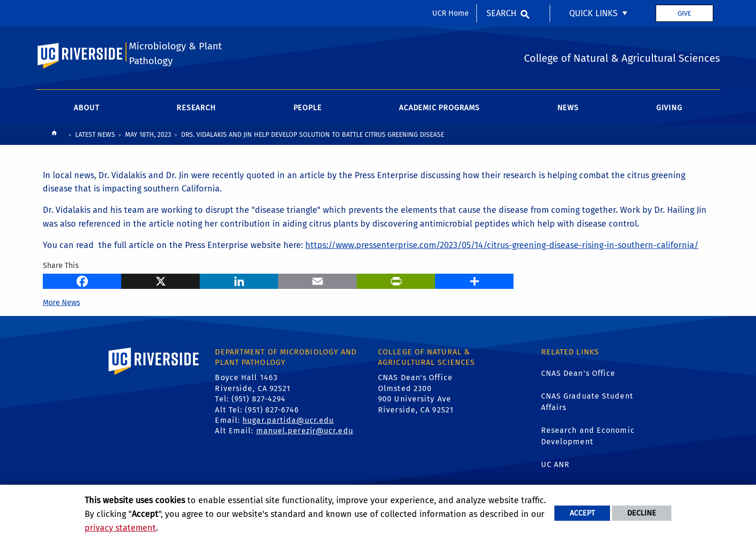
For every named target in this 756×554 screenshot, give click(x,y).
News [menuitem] (568, 108)
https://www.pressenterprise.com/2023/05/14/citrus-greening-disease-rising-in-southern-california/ (502, 246)
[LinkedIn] (239, 281)
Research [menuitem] (196, 108)
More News (61, 303)
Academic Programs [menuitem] (439, 108)
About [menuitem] (86, 108)
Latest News (95, 135)
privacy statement (120, 528)
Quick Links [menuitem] (593, 13)
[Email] (317, 281)
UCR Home (451, 13)
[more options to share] (474, 281)
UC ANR (556, 465)
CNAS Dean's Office (578, 374)
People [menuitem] (308, 108)
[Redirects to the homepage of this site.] (54, 136)
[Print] (396, 281)
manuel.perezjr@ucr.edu (305, 431)
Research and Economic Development (588, 436)
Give (684, 13)
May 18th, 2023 (148, 135)
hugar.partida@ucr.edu (288, 421)
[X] (160, 281)
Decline (642, 513)
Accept (582, 513)
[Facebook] (82, 281)
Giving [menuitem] (669, 108)
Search (501, 13)
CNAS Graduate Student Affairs (587, 402)
